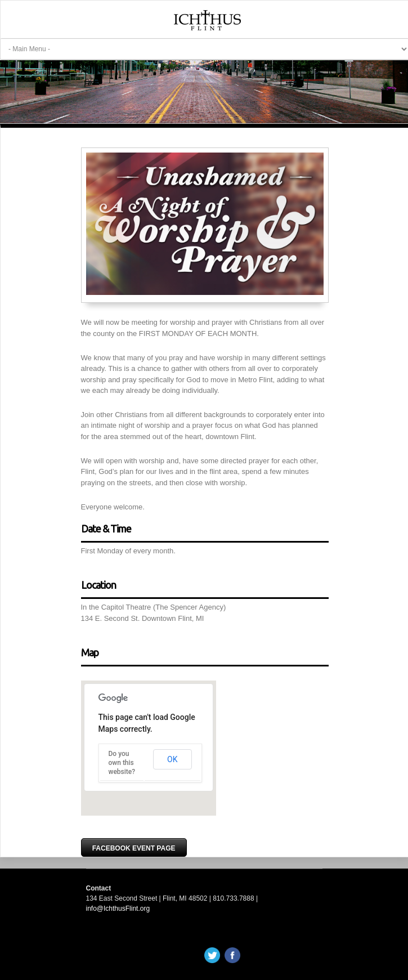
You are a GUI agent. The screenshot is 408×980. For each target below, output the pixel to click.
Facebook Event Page (134, 848)
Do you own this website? (122, 763)
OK (172, 759)
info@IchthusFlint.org (118, 909)
